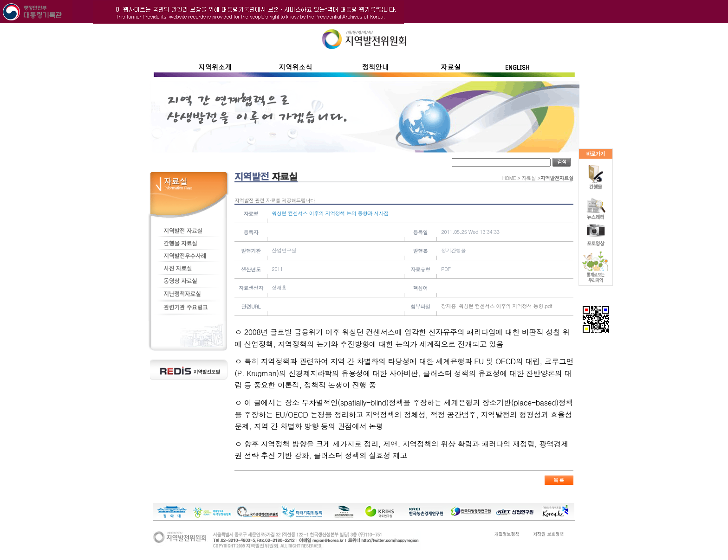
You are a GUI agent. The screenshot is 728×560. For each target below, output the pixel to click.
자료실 (529, 178)
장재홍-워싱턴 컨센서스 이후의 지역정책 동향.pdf (497, 306)
